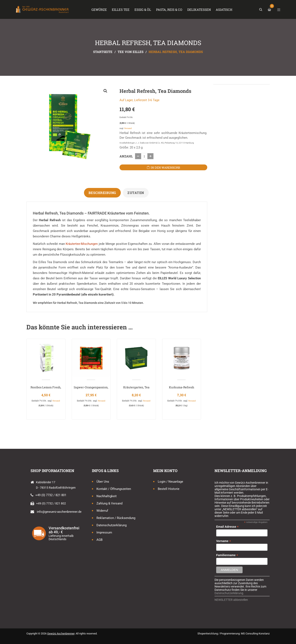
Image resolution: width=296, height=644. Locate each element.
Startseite (103, 52)
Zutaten (136, 193)
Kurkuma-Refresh (182, 387)
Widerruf (102, 511)
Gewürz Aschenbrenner (61, 634)
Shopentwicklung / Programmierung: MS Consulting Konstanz (234, 634)
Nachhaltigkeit (107, 496)
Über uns (103, 482)
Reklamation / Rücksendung (116, 518)
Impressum (104, 532)
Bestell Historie (169, 489)
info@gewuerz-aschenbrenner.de (59, 512)
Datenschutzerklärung (112, 525)
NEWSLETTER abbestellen (231, 600)
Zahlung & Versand (109, 503)
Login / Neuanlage (170, 482)
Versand (128, 128)
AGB (99, 540)
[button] (105, 91)
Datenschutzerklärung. (229, 593)
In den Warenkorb (165, 167)
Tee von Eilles (131, 52)
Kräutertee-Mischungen (82, 244)
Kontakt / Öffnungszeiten (114, 489)
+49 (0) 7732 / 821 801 (51, 495)
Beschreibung (102, 193)
